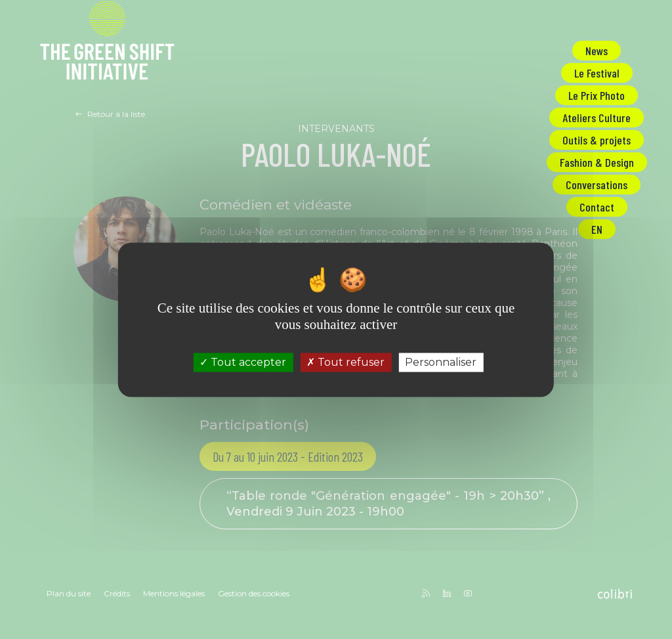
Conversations (597, 185)
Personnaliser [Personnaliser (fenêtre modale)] (441, 362)
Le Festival (597, 73)
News (597, 51)
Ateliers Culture (597, 118)
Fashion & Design (597, 162)
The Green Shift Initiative (107, 42)
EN (597, 229)
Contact (597, 207)
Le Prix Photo (597, 95)
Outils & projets (597, 140)
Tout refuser (346, 362)
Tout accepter (243, 362)
